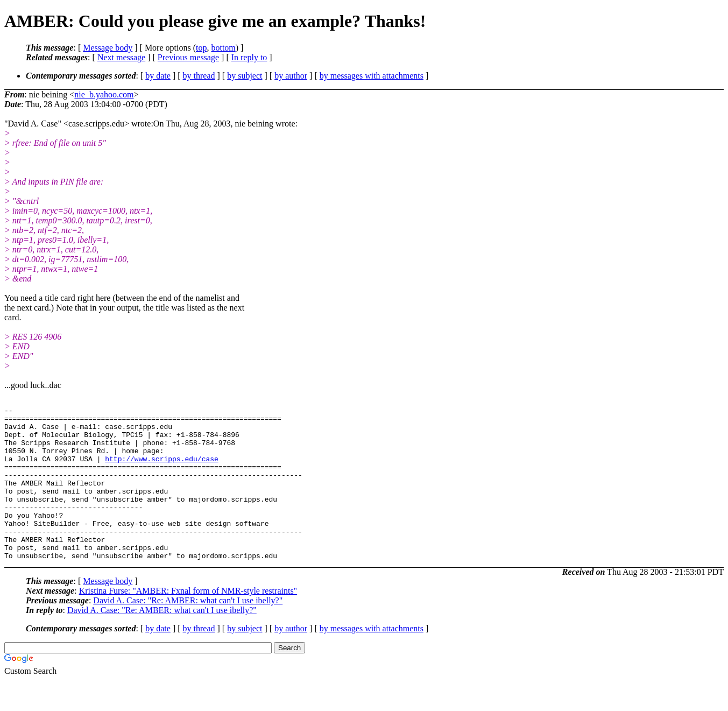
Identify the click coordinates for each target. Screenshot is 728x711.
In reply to (249, 57)
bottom (223, 48)
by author (291, 76)
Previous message (188, 57)
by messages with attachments (372, 76)
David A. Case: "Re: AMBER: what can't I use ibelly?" (188, 631)
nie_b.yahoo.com (104, 94)
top (201, 48)
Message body (108, 48)
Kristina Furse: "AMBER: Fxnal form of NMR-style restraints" (188, 621)
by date (158, 76)
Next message (121, 57)
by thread (199, 76)
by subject (245, 76)
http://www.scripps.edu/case (162, 470)
